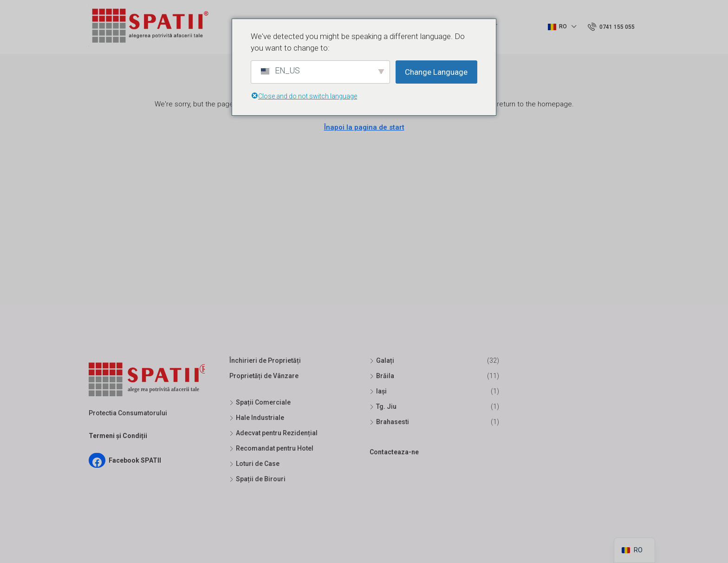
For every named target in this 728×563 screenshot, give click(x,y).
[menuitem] (611, 27)
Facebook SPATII (135, 460)
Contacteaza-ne (394, 452)
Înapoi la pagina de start (364, 127)
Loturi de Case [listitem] (254, 464)
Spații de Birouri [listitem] (257, 479)
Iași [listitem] (378, 391)
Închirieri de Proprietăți (265, 360)
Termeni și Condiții (118, 436)
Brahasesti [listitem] (389, 422)
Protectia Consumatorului (128, 413)
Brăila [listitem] (382, 376)
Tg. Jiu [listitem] (383, 406)
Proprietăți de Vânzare (264, 376)
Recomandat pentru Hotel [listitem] (271, 448)
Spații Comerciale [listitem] (260, 402)
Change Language (436, 72)
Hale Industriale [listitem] (257, 418)
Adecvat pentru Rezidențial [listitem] (273, 433)
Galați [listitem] (382, 360)
